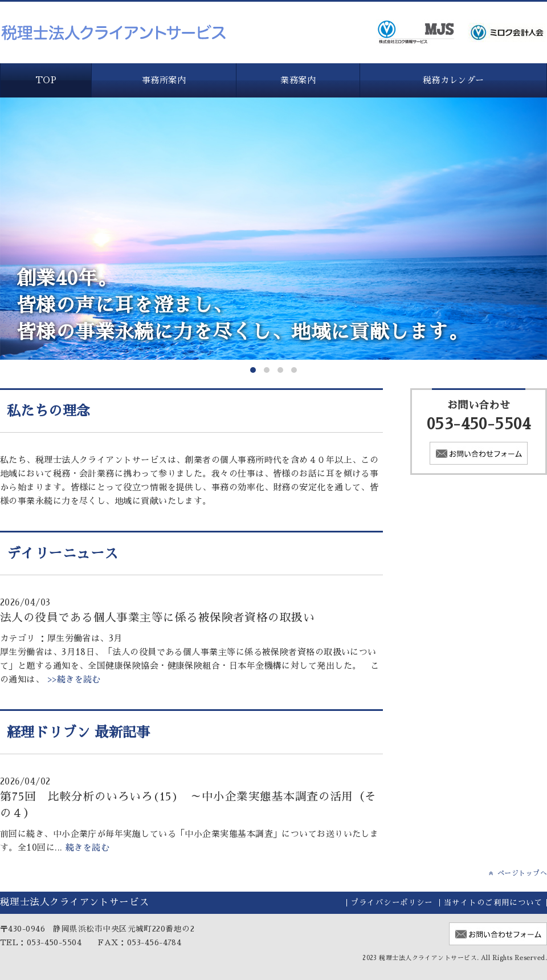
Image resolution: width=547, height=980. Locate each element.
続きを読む (87, 847)
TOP (46, 80)
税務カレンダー (454, 80)
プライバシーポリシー (392, 903)
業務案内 (298, 80)
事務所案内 (164, 80)
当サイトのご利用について (493, 903)
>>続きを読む (72, 679)
